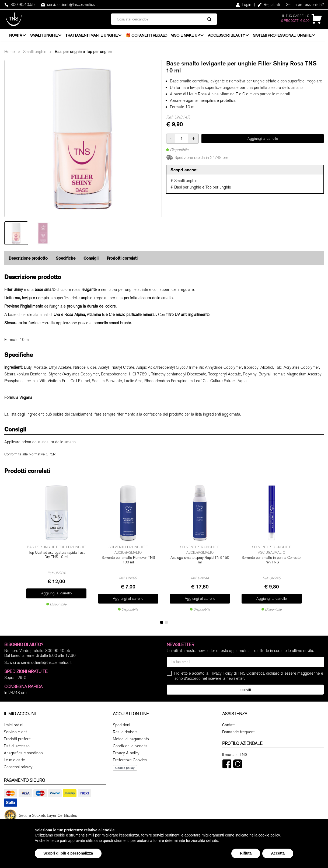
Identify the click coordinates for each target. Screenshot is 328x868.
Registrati (269, 5)
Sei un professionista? (305, 5)
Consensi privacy (18, 766)
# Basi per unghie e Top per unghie (201, 190)
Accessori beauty (228, 36)
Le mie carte (14, 759)
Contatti (229, 724)
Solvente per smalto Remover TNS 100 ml (128, 562)
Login (243, 5)
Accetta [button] (278, 853)
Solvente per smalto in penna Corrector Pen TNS (272, 562)
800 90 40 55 (58, 650)
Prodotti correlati (122, 261)
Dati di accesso (17, 745)
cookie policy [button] (269, 835)
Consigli (91, 261)
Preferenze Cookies (130, 759)
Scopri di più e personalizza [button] (68, 853)
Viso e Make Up (187, 36)
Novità (16, 36)
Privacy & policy (126, 752)
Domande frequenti (239, 731)
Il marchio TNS (235, 754)
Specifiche (66, 261)
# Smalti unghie (184, 183)
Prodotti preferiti (18, 738)
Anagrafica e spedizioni (24, 752)
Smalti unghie (44, 36)
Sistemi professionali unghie (285, 36)
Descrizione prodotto (28, 261)
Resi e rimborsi (126, 731)
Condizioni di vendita (130, 745)
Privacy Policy (221, 672)
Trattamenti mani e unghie (93, 36)
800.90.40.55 (20, 5)
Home (10, 54)
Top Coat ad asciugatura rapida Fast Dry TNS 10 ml (56, 562)
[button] (162, 622)
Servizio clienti (16, 731)
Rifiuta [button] (246, 853)
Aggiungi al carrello (263, 141)
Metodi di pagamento (131, 738)
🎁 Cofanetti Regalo (148, 36)
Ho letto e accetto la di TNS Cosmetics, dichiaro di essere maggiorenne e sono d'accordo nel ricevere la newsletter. (249, 675)
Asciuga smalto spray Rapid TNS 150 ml (200, 562)
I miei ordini (13, 724)
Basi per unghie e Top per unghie (83, 54)
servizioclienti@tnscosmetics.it (69, 5)
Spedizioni (121, 724)
